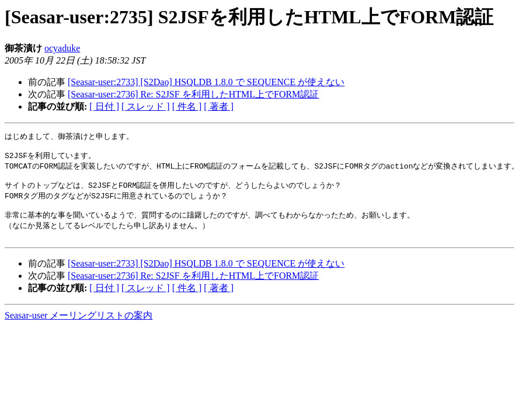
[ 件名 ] (187, 106)
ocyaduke (62, 48)
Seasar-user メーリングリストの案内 (79, 326)
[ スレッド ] (146, 106)
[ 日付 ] (104, 106)
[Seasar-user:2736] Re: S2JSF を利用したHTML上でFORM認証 (193, 94)
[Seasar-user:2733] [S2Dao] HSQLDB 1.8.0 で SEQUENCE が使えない (206, 82)
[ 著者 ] (219, 106)
